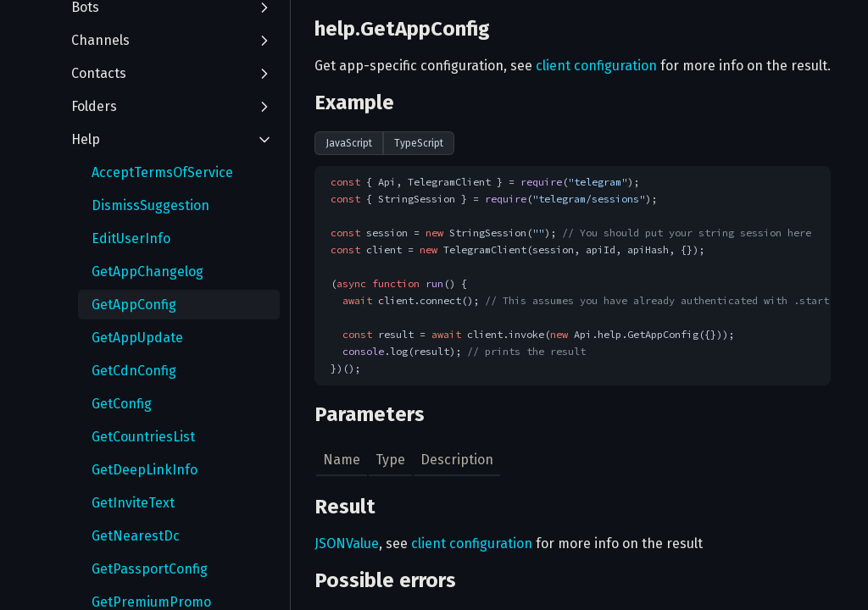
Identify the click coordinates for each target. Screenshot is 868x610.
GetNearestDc (136, 536)
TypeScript (419, 143)
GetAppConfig (134, 305)
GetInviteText (133, 503)
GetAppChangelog (147, 272)
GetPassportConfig (150, 569)
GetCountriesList (143, 437)
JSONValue (347, 543)
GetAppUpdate (137, 338)
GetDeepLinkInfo (145, 470)
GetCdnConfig (134, 371)
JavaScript (349, 143)
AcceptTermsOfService (162, 172)
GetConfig (122, 404)
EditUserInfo (131, 238)
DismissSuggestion (150, 205)
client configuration (596, 66)
